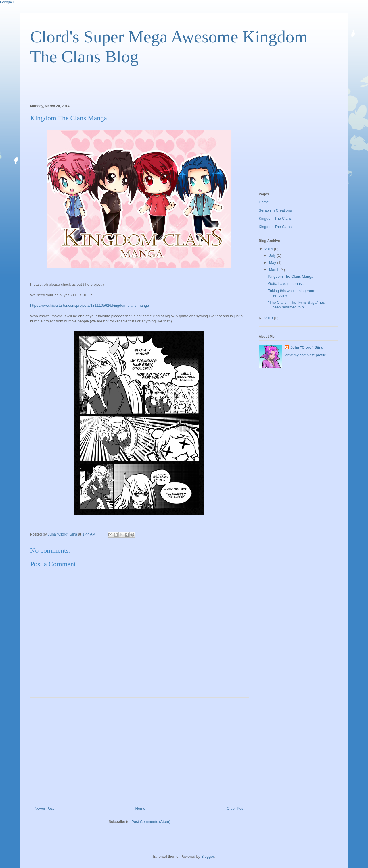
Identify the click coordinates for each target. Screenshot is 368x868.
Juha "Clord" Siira (306, 347)
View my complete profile (305, 355)
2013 (269, 318)
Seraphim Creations (275, 210)
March (275, 270)
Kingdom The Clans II (277, 227)
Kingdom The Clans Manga (291, 276)
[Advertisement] (135, 83)
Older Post (236, 808)
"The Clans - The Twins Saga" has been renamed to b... (296, 305)
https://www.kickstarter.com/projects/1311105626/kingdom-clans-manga (90, 305)
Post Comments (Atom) (151, 822)
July (273, 255)
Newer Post (44, 808)
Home (140, 808)
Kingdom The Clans (275, 218)
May (273, 263)
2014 (269, 249)
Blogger (208, 856)
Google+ (7, 2)
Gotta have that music (286, 284)
